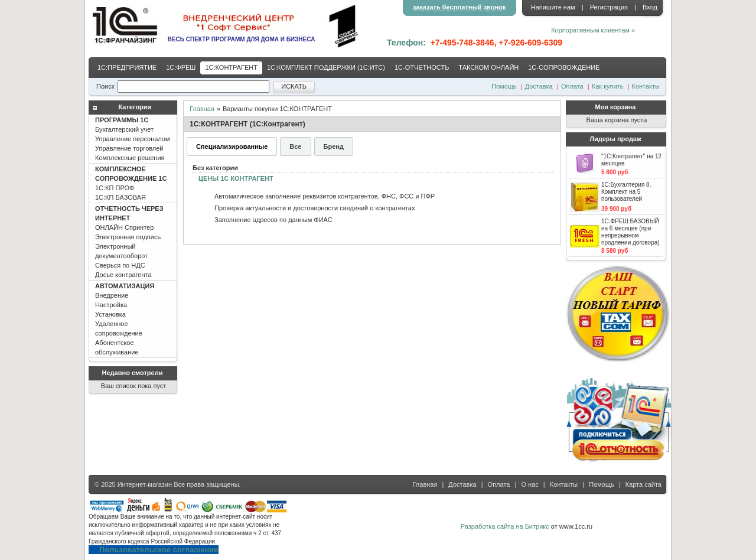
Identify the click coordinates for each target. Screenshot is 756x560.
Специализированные (232, 146)
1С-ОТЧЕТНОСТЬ (422, 67)
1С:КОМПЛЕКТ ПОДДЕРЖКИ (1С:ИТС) (326, 67)
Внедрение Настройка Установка (125, 319)
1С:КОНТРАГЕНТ (231, 67)
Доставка (539, 86)
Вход (650, 7)
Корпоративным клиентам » (593, 30)
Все (295, 146)
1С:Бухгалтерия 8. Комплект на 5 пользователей (626, 192)
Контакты (646, 86)
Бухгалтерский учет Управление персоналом (133, 139)
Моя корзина (616, 107)
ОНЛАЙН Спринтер (129, 242)
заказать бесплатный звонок (459, 7)
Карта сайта (643, 484)
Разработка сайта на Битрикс (505, 526)
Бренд (334, 146)
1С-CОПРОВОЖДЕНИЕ (564, 67)
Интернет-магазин (145, 484)
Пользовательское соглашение (159, 550)
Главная (202, 109)
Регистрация (609, 7)
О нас (529, 484)
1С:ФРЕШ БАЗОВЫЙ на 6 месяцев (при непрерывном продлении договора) (630, 232)
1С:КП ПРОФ (131, 183)
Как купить (608, 86)
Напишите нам (553, 7)
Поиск (105, 86)
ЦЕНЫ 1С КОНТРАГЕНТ (236, 178)
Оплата (572, 86)
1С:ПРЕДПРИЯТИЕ (127, 67)
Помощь (504, 86)
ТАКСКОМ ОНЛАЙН (488, 67)
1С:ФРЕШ (181, 67)
